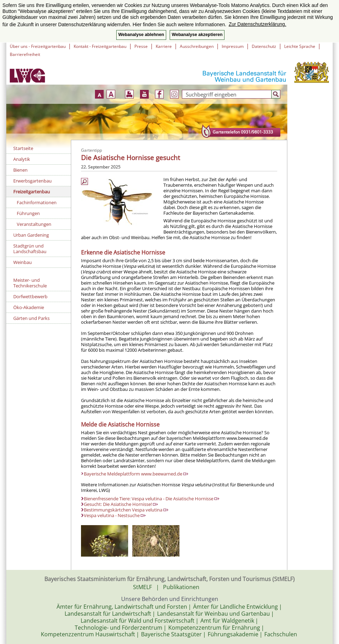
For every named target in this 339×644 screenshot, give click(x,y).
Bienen (20, 170)
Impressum (233, 46)
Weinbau (23, 262)
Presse (141, 46)
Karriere (164, 46)
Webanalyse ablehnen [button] (141, 35)
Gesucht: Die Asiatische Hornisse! (121, 504)
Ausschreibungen (197, 46)
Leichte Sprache (300, 46)
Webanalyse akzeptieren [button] (197, 35)
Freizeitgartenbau (32, 192)
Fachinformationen (37, 202)
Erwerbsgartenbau (32, 181)
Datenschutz (264, 46)
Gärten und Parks (31, 318)
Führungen (28, 213)
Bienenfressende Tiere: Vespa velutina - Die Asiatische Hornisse (152, 499)
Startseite (23, 148)
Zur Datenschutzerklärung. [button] (257, 24)
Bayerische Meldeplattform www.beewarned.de (136, 474)
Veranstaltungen (34, 224)
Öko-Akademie (29, 307)
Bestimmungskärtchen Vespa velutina (126, 510)
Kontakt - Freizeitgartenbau (100, 46)
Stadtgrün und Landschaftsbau (30, 249)
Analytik (22, 159)
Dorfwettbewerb (30, 296)
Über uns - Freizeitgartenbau (38, 46)
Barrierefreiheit (25, 54)
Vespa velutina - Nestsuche (115, 515)
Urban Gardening (31, 235)
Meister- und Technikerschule (30, 283)
